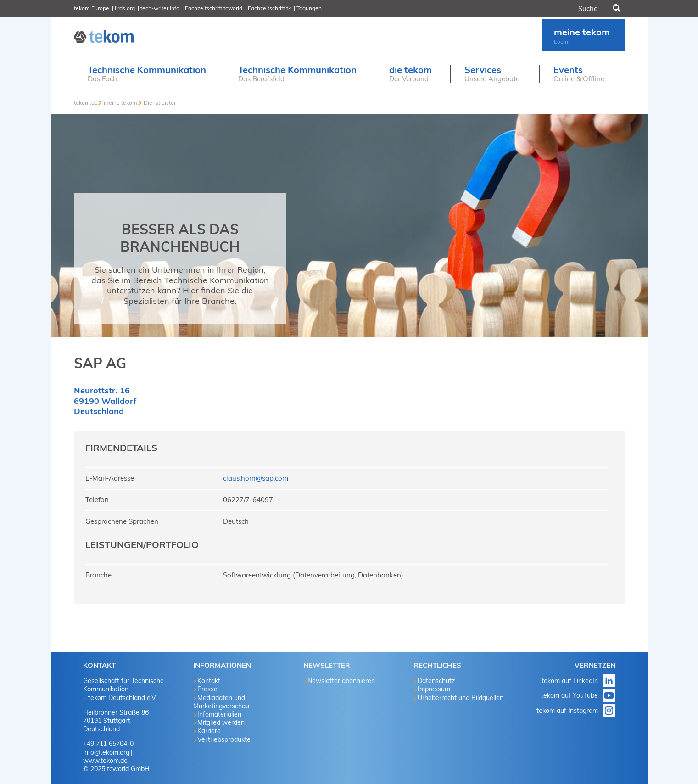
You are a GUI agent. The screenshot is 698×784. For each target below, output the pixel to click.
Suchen (616, 8)
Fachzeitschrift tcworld (214, 8)
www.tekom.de (105, 761)
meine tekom (120, 103)
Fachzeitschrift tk (269, 8)
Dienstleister (160, 103)
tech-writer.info (160, 8)
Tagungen (309, 8)
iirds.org (125, 8)
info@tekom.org (106, 752)
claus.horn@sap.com (256, 478)
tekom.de (86, 103)
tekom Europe (92, 8)
